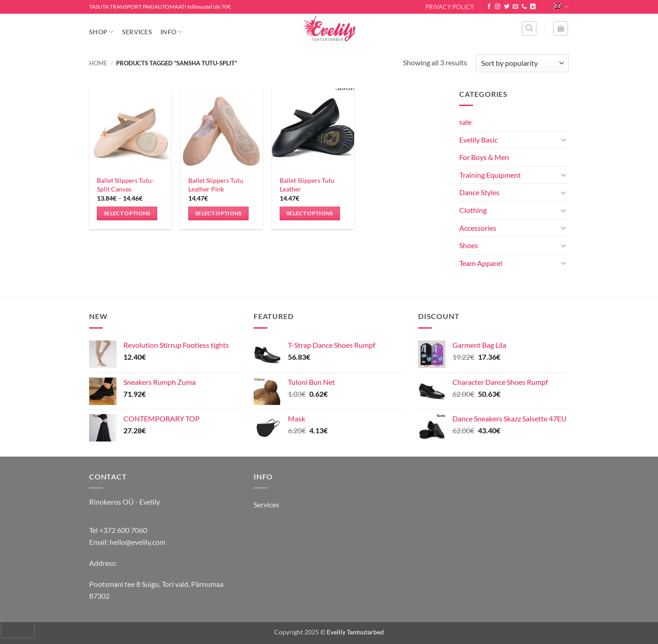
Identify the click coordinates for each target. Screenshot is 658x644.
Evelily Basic (478, 140)
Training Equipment (490, 175)
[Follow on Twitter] (507, 7)
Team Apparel (481, 263)
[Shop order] (522, 63)
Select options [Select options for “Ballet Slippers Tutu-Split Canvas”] (127, 213)
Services (137, 32)
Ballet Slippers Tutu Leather (307, 185)
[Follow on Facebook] (489, 7)
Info (172, 32)
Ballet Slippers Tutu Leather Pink (216, 185)
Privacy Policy (450, 7)
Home (98, 63)
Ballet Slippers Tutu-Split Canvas (125, 185)
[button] (529, 28)
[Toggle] (563, 139)
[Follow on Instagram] (498, 7)
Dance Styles (479, 192)
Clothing (473, 210)
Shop (101, 32)
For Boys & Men (484, 157)
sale (465, 122)
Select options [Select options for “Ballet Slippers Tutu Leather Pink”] (218, 213)
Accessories (478, 228)
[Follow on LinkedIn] (533, 7)
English (561, 7)
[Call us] (524, 7)
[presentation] (18, 624)
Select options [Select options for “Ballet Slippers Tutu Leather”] (310, 213)
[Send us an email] (515, 7)
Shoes (469, 245)
